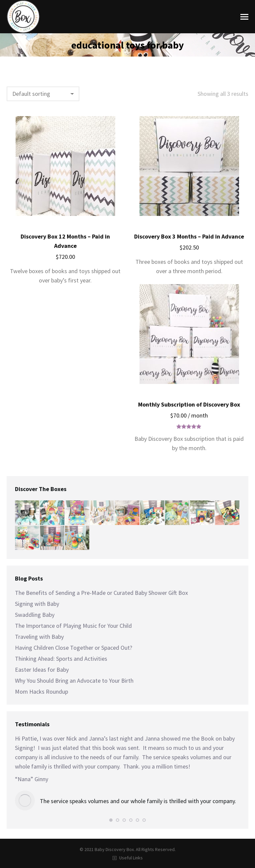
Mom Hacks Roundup (42, 692)
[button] (111, 820)
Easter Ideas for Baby (42, 670)
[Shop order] (43, 94)
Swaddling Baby (35, 615)
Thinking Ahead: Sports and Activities (61, 659)
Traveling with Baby (39, 637)
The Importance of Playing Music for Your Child (73, 626)
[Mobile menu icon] (244, 17)
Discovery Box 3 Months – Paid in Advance (189, 236)
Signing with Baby (37, 604)
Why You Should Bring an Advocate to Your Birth (74, 681)
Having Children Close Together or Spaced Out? (74, 648)
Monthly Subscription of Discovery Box (189, 404)
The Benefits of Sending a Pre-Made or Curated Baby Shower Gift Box (101, 593)
